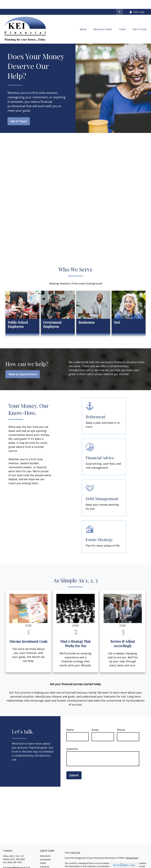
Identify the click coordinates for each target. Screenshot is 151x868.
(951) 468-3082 (18, 850)
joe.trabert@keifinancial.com (17, 859)
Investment (45, 851)
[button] (83, 20)
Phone (121, 721)
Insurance (45, 858)
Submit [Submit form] (74, 766)
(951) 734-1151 (17, 847)
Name (70, 721)
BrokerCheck (132, 849)
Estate (43, 854)
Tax (42, 861)
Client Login (137, 3)
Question (72, 740)
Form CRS (75, 844)
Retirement (45, 847)
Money (43, 865)
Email (95, 721)
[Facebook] (120, 3)
